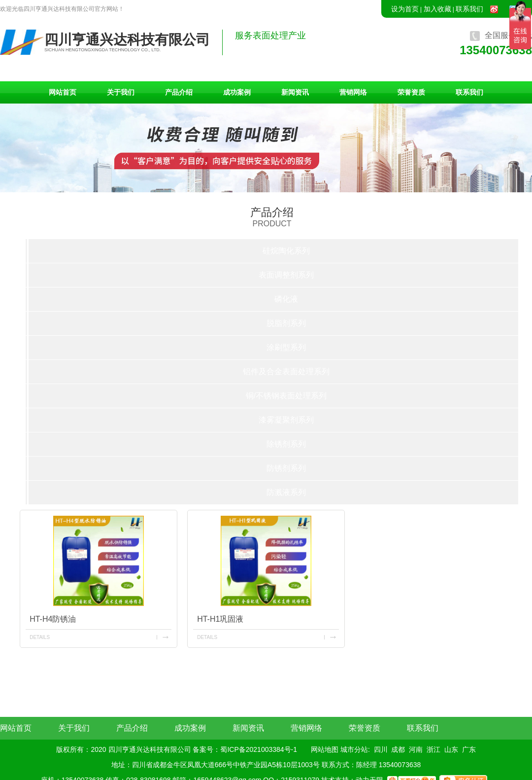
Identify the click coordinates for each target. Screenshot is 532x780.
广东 (469, 749)
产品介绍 (179, 92)
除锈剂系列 (286, 444)
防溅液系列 (286, 492)
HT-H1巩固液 (220, 619)
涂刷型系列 (286, 347)
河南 (416, 749)
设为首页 (405, 9)
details (40, 637)
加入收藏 (437, 9)
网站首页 (63, 92)
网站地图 (325, 749)
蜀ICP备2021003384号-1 (259, 749)
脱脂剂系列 (286, 323)
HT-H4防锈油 (53, 619)
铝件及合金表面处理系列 (286, 372)
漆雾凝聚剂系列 (286, 420)
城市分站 (354, 749)
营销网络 (353, 92)
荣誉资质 (411, 92)
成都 (398, 749)
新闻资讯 (295, 92)
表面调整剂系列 (286, 275)
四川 (381, 749)
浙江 (433, 749)
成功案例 (237, 92)
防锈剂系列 (286, 468)
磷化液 (286, 299)
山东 (451, 749)
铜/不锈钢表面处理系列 (286, 396)
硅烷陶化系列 (286, 251)
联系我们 (469, 9)
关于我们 (121, 92)
